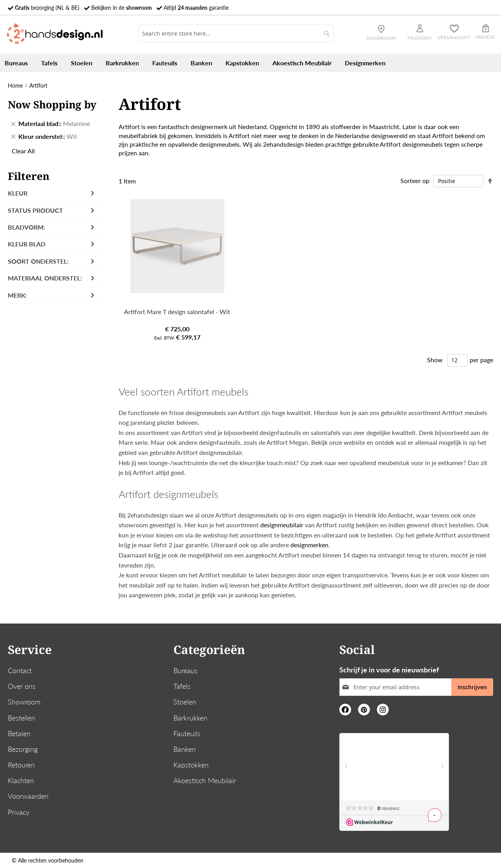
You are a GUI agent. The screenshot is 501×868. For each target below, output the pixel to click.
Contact (20, 670)
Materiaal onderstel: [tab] (45, 278)
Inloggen (420, 32)
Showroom (24, 702)
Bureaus (186, 670)
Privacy (19, 812)
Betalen (19, 733)
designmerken (309, 545)
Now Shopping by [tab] (52, 104)
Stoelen (185, 702)
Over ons (22, 686)
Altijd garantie (196, 8)
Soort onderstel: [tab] (38, 261)
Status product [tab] (35, 210)
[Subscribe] (472, 687)
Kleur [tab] (18, 193)
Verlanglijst (454, 37)
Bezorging (23, 749)
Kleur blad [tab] (27, 244)
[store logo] (55, 33)
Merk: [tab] (17, 295)
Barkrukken (190, 718)
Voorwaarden (28, 796)
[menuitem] (16, 63)
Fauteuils (187, 733)
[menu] (250, 63)
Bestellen (22, 718)
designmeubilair (282, 525)
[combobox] (236, 33)
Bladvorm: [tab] (26, 227)
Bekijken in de (122, 8)
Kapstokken (191, 765)
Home (15, 85)
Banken (185, 749)
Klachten (21, 780)
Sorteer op (415, 181)
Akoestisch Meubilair (205, 780)
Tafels (182, 686)
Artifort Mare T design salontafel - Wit (177, 312)
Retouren (21, 765)
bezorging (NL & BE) (47, 8)
